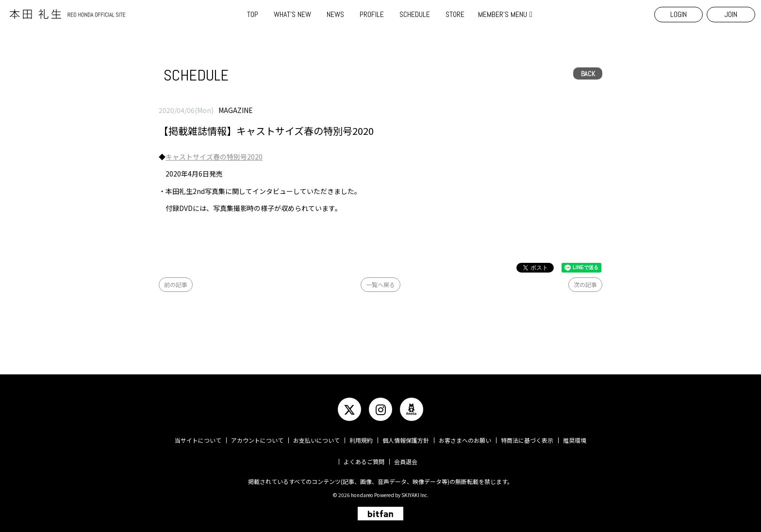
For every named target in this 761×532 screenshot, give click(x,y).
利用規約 (361, 440)
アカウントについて (257, 440)
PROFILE (372, 14)
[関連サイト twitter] (349, 409)
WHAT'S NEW (292, 14)
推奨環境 (575, 440)
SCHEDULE (415, 14)
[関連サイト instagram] (380, 409)
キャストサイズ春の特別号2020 (214, 157)
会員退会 (406, 461)
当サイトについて (198, 440)
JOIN (731, 14)
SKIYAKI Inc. (415, 495)
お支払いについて (316, 440)
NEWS (335, 14)
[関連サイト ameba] (412, 409)
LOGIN (678, 14)
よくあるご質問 (364, 461)
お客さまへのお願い (465, 440)
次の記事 (585, 284)
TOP (253, 14)
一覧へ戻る (380, 284)
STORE (455, 14)
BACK (588, 74)
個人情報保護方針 (406, 440)
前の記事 (176, 284)
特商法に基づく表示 (527, 440)
